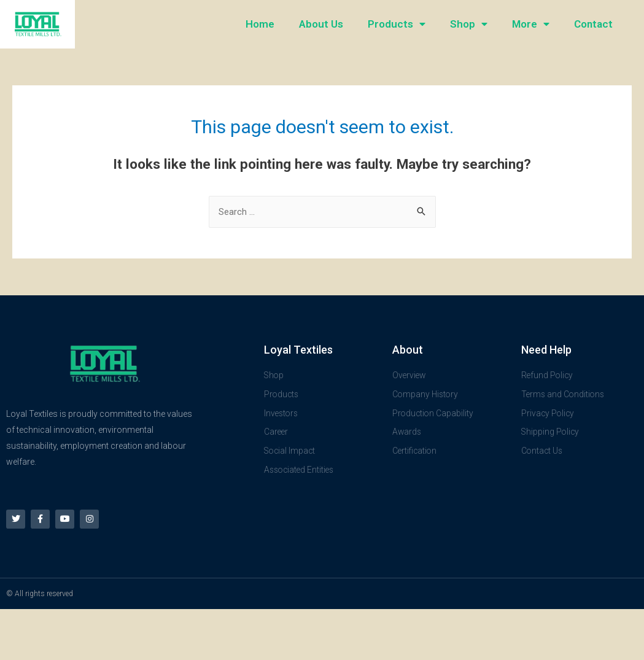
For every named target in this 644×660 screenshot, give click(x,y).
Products (397, 24)
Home (260, 24)
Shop (469, 24)
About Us (321, 24)
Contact (593, 24)
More (531, 24)
